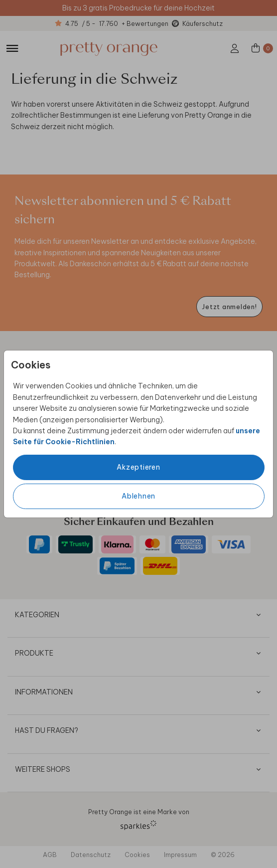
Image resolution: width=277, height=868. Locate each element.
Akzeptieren (138, 467)
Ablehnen (138, 496)
